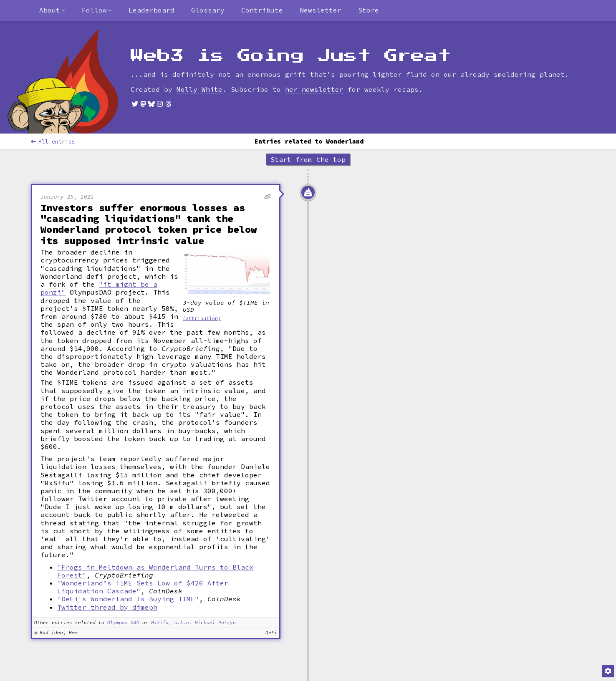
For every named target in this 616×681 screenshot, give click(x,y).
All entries (53, 142)
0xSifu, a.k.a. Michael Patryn (193, 623)
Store (369, 10)
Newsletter (321, 10)
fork (57, 284)
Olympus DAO (123, 623)
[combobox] (52, 10)
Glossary (208, 10)
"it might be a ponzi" (99, 288)
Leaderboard (151, 10)
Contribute (262, 10)
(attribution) (202, 318)
